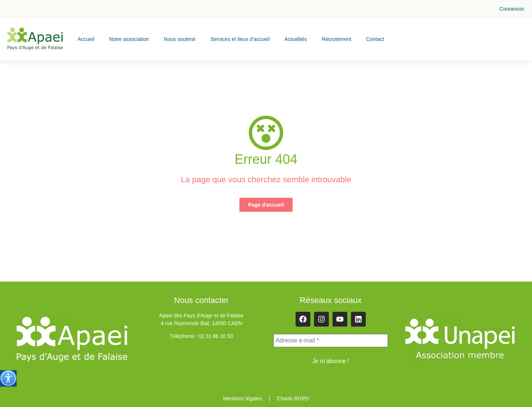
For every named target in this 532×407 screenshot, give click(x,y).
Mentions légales (243, 399)
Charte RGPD (293, 399)
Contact (375, 39)
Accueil (86, 39)
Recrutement (337, 39)
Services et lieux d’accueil (240, 39)
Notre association (129, 39)
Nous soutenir (180, 39)
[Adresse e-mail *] (331, 341)
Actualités (296, 39)
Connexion (512, 9)
